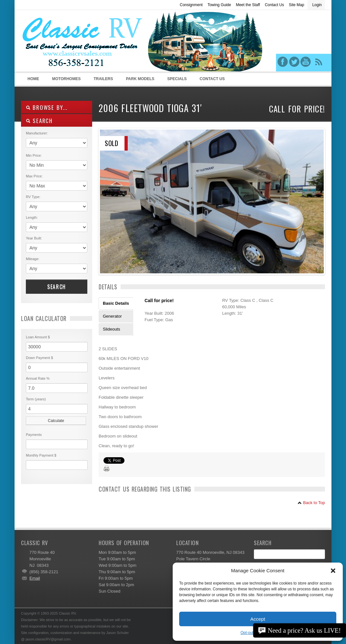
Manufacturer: (37, 133)
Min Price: (34, 155)
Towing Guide (219, 5)
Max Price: (34, 176)
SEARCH (39, 121)
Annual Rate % (38, 378)
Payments (34, 435)
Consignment (191, 5)
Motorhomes (65, 81)
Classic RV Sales (70, 42)
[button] (333, 571)
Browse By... (47, 107)
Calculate (56, 421)
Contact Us (274, 5)
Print (107, 469)
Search (57, 287)
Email (35, 578)
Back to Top (311, 503)
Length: (32, 217)
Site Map (296, 5)
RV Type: (33, 197)
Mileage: (33, 259)
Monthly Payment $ (41, 455)
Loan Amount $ (38, 337)
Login (317, 5)
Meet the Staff (248, 5)
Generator (112, 316)
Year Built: (34, 238)
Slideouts (111, 329)
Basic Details (116, 303)
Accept (258, 619)
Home (33, 79)
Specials (177, 79)
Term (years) (36, 399)
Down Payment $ (39, 358)
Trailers (102, 81)
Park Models (140, 79)
